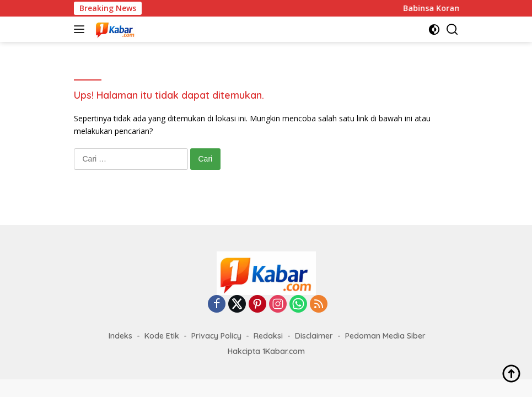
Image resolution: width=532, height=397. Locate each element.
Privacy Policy (216, 336)
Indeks (120, 336)
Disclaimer (314, 336)
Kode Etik (162, 336)
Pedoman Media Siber (385, 336)
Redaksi (268, 336)
